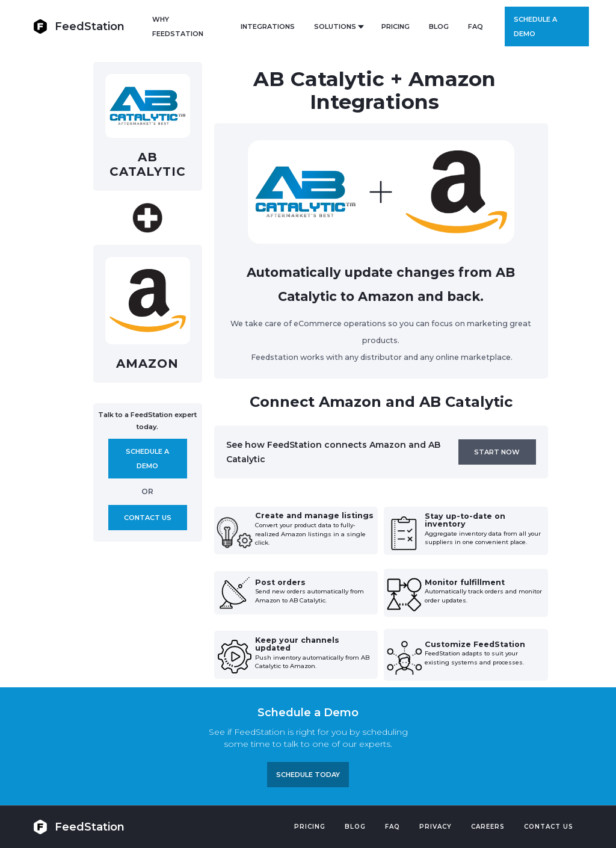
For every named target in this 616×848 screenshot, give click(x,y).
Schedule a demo (535, 26)
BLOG (439, 26)
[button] (338, 26)
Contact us (148, 518)
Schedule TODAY (308, 775)
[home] (79, 26)
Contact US (549, 827)
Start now (497, 452)
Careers (488, 827)
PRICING (396, 26)
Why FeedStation (178, 26)
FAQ (476, 26)
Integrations (268, 26)
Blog (355, 827)
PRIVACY (436, 827)
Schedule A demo (147, 459)
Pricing (310, 827)
